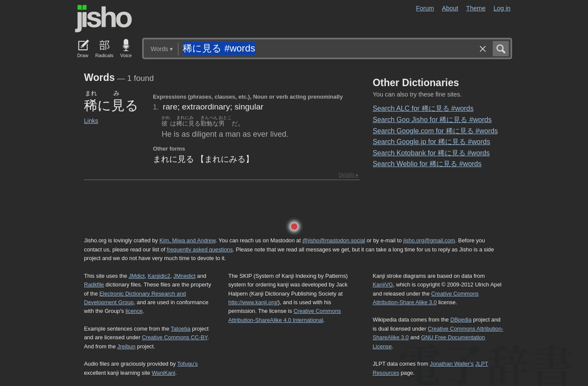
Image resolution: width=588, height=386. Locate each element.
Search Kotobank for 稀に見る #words (431, 153)
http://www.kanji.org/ (253, 302)
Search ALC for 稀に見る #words (423, 108)
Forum (425, 8)
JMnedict (184, 276)
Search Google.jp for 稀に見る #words (431, 142)
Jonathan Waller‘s (452, 364)
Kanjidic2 (159, 276)
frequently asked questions (200, 249)
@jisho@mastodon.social (334, 240)
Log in (502, 8)
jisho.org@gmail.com (429, 240)
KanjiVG (383, 285)
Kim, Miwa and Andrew (187, 240)
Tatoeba (181, 329)
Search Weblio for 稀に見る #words (427, 164)
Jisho (103, 19)
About (450, 8)
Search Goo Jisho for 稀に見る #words (432, 120)
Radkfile (94, 285)
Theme (476, 8)
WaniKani (164, 373)
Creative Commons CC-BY (175, 337)
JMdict (137, 276)
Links (91, 121)
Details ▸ (349, 175)
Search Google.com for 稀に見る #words (435, 131)
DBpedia (461, 320)
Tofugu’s (187, 364)
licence (134, 311)
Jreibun (126, 346)
